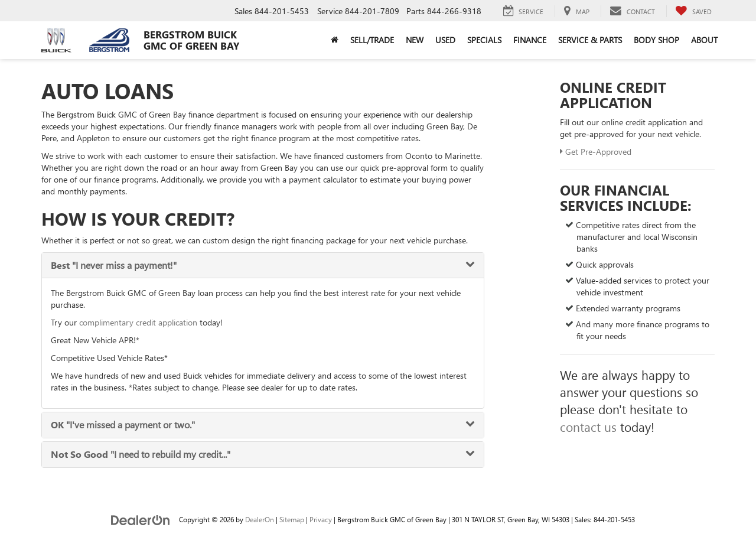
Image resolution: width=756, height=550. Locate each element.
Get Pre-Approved (596, 152)
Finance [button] (530, 40)
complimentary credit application (138, 322)
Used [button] (445, 40)
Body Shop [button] (656, 40)
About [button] (704, 40)
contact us (588, 427)
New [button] (415, 40)
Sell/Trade (372, 40)
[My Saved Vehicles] (693, 11)
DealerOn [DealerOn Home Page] (260, 519)
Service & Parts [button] (590, 40)
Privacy (321, 519)
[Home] (335, 40)
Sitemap (292, 519)
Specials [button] (484, 40)
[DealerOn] (141, 519)
